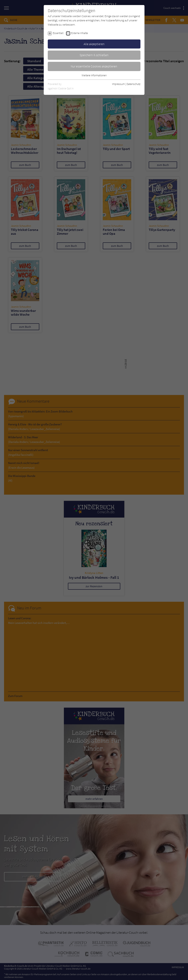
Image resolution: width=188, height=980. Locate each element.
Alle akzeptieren (94, 44)
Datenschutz (133, 84)
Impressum (118, 84)
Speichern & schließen (94, 55)
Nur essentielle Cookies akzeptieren (94, 66)
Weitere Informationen (94, 75)
